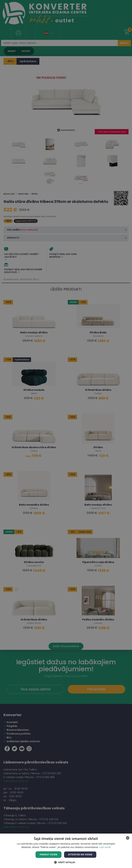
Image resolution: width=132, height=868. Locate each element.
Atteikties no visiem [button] (80, 855)
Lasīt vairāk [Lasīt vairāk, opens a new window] (105, 847)
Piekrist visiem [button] (48, 855)
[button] (66, 862)
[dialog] (66, 434)
